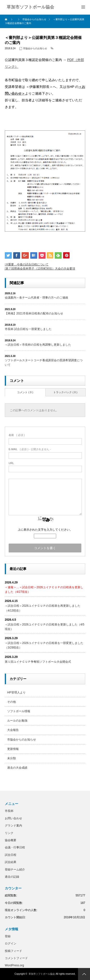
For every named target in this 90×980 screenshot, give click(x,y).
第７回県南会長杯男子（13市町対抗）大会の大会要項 (40, 269)
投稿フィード (13, 951)
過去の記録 (12, 877)
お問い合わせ (13, 818)
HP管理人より (16, 692)
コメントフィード (16, 958)
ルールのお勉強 (17, 721)
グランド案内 (13, 826)
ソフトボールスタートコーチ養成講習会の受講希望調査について (44, 363)
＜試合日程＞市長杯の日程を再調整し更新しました (38, 345)
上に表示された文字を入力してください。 (45, 530)
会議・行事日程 (15, 847)
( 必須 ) (17, 435)
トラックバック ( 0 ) (65, 392)
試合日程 (11, 855)
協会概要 (11, 840)
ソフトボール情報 (19, 711)
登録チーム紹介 (15, 870)
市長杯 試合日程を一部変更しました (28, 329)
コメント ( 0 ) (25, 392)
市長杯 (9, 811)
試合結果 (11, 862)
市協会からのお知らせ (35, 48)
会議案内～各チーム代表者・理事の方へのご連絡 (36, 298)
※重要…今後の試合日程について (27, 264)
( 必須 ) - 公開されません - (30, 449)
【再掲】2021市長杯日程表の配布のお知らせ (34, 313)
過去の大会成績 (17, 768)
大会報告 (13, 730)
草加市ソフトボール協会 (42, 974)
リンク (9, 833)
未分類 (12, 758)
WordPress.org (14, 965)
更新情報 (13, 749)
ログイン (11, 943)
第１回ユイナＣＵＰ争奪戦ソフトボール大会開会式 (38, 662)
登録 (8, 936)
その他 (12, 702)
